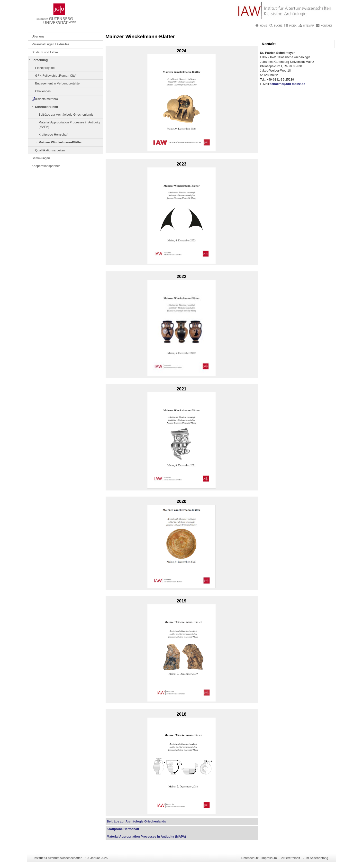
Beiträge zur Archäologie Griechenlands (66, 115)
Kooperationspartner (46, 166)
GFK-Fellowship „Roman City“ (56, 76)
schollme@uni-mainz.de (287, 84)
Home (263, 26)
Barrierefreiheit (290, 858)
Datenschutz (250, 858)
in (146, 836)
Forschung (40, 60)
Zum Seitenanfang (315, 858)
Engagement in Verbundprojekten (58, 83)
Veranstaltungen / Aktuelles (50, 44)
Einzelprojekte (45, 68)
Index (293, 26)
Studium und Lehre (45, 52)
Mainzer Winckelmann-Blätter (60, 142)
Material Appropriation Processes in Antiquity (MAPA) (69, 125)
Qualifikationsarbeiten (50, 150)
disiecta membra (46, 99)
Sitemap (309, 26)
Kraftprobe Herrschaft (53, 134)
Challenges (43, 91)
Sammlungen (41, 158)
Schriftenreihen (46, 107)
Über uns (38, 36)
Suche (278, 26)
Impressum (269, 858)
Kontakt (327, 26)
